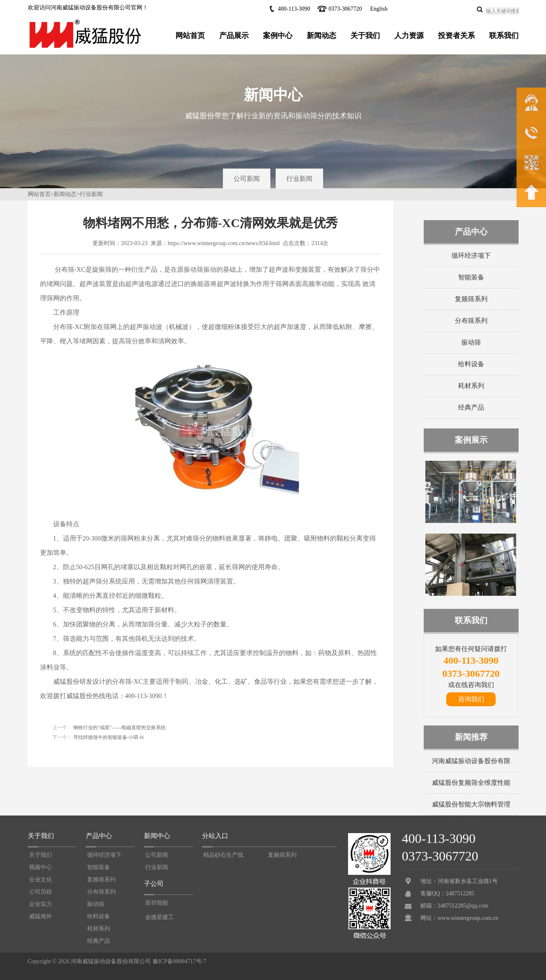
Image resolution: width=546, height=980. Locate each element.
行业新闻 (299, 179)
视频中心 (40, 867)
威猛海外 (40, 916)
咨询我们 (471, 699)
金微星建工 (160, 917)
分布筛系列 (471, 321)
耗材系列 (471, 386)
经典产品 (471, 407)
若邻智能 (157, 903)
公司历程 (40, 892)
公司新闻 (247, 179)
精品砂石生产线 (223, 855)
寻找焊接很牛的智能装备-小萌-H (108, 737)
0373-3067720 (345, 9)
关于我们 (365, 36)
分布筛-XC (69, 327)
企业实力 (40, 904)
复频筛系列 (471, 299)
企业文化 (40, 880)
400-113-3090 (294, 9)
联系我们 (504, 36)
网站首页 (190, 36)
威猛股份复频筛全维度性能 (471, 783)
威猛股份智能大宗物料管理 (471, 804)
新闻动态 (321, 36)
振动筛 (471, 342)
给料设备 (471, 364)
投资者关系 (456, 36)
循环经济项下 (471, 256)
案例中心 (278, 36)
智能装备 (471, 277)
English (379, 9)
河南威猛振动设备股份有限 (471, 761)
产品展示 (234, 36)
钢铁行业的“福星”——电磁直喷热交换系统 (119, 728)
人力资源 (409, 36)
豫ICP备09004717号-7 (179, 961)
